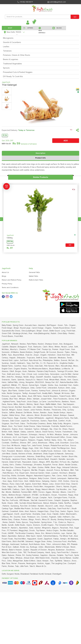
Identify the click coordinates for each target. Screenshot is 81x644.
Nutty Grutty (58, 424)
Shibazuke (21, 358)
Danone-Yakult (43, 459)
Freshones (35, 421)
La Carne (43, 402)
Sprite (77, 555)
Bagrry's (56, 528)
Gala (19, 396)
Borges (18, 371)
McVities (6, 349)
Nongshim (30, 382)
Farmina (35, 391)
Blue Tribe (14, 399)
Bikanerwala (50, 547)
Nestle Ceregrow (14, 393)
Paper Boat (53, 421)
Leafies (6, 47)
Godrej (6, 465)
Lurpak (13, 396)
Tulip (17, 566)
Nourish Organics (20, 440)
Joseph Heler (46, 399)
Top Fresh (69, 555)
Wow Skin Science (10, 552)
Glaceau (53, 555)
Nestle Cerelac (71, 465)
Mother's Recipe (63, 547)
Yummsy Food (45, 391)
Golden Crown (24, 391)
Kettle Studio (20, 525)
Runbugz (34, 547)
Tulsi (24, 374)
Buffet (4, 355)
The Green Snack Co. (63, 407)
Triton (49, 544)
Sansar (66, 435)
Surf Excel (24, 360)
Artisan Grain (29, 558)
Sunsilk (11, 525)
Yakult (36, 404)
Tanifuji (25, 393)
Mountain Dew (8, 467)
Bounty (54, 520)
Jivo (70, 489)
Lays (63, 533)
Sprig (54, 552)
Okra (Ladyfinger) (29, 331)
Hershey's (64, 473)
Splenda (21, 380)
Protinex (24, 520)
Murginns (68, 424)
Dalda (61, 503)
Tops (10, 355)
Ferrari (55, 465)
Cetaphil (57, 500)
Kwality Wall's (48, 393)
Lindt (57, 443)
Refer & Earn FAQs (36, 280)
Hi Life (69, 421)
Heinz (4, 382)
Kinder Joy (25, 547)
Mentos (44, 509)
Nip (51, 429)
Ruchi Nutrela (35, 544)
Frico (4, 561)
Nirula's (64, 347)
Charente (55, 558)
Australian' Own (66, 385)
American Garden (38, 473)
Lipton (16, 360)
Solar (24, 517)
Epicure (25, 522)
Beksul (46, 503)
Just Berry (17, 470)
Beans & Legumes (11, 59)
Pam (54, 476)
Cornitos (45, 517)
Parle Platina (32, 344)
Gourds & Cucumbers (12, 42)
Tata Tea (5, 500)
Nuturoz (33, 511)
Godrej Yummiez (33, 555)
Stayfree (74, 500)
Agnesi (28, 484)
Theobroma (56, 410)
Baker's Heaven (16, 550)
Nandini (41, 506)
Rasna (10, 404)
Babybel (13, 347)
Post (71, 528)
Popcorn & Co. (53, 363)
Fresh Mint (19, 336)
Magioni (30, 476)
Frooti (4, 533)
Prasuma (22, 563)
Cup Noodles (62, 489)
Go (77, 360)
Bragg (38, 489)
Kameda (10, 448)
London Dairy (44, 374)
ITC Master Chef (34, 349)
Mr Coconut (51, 352)
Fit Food (63, 462)
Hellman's (67, 517)
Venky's (28, 451)
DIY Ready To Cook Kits (13, 76)
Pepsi (42, 404)
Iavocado (71, 459)
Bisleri (62, 465)
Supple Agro (58, 377)
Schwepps (33, 435)
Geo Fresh (15, 424)
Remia (5, 522)
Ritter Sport (31, 536)
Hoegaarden (50, 487)
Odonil (53, 478)
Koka (43, 544)
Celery (10, 238)
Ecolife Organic (48, 525)
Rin (11, 517)
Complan (43, 498)
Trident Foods (65, 396)
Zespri (36, 355)
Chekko (19, 465)
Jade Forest (37, 446)
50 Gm (5, 135)
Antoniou (31, 457)
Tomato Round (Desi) (61, 328)
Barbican (22, 536)
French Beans (8, 336)
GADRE (11, 533)
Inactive (38, 528)
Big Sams (31, 489)
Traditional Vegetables (12, 64)
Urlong (22, 382)
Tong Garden (35, 522)
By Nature (65, 470)
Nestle (26, 377)
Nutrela (67, 487)
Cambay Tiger (8, 509)
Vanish (40, 536)
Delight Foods (40, 352)
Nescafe (10, 498)
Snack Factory (48, 432)
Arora (74, 561)
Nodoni (41, 344)
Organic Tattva (9, 558)
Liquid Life (25, 421)
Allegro (42, 462)
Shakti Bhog (41, 457)
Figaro (5, 391)
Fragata (40, 440)
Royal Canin (24, 473)
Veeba (51, 385)
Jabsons (30, 415)
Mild (72, 470)
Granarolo (6, 380)
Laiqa (74, 388)
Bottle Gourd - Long (58, 331)
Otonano (6, 421)
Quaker (26, 550)
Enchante (21, 476)
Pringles (42, 470)
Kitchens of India (25, 454)
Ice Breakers (45, 495)
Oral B (17, 514)
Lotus (52, 484)
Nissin (73, 547)
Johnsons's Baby (59, 544)
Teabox (15, 429)
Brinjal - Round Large (22, 328)
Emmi (68, 388)
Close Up (75, 481)
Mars (58, 366)
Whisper (23, 399)
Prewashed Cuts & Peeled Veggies (18, 72)
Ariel (69, 380)
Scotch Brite (12, 478)
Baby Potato (7, 325)
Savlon (63, 511)
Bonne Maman (66, 558)
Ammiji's (64, 539)
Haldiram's (21, 363)
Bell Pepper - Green (55, 325)
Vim (41, 448)
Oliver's (59, 487)
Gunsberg (15, 506)
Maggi (25, 448)
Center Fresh (41, 388)
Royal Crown (65, 349)
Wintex (57, 347)
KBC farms (38, 396)
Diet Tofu (36, 363)
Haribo (5, 495)
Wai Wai (34, 470)
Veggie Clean (40, 542)
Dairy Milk (73, 476)
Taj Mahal (59, 561)
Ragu (59, 467)
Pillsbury (5, 484)
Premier (56, 349)
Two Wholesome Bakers (38, 369)
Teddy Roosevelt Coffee (55, 437)
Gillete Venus (15, 415)
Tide (77, 470)
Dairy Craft (20, 484)
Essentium (65, 443)
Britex (30, 399)
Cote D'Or (72, 492)
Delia (33, 388)
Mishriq (30, 404)
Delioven (24, 435)
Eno (43, 533)
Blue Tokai (6, 563)
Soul (5, 481)
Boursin (61, 352)
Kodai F (50, 457)
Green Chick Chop (63, 484)
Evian (44, 514)
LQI (34, 407)
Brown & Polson (8, 388)
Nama (54, 440)
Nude (4, 503)
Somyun (46, 446)
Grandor (23, 418)
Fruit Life (72, 498)
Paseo (73, 402)
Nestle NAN (7, 489)
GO (75, 17)
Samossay (69, 454)
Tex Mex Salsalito (67, 531)
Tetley (21, 487)
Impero (70, 413)
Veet (26, 481)
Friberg (74, 352)
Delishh (12, 522)
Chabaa (17, 520)
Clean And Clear (64, 355)
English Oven (7, 369)
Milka (16, 404)
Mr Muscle (16, 446)
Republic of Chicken (39, 550)
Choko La (62, 522)
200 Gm (10, 242)
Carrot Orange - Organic (42, 328)
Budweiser (61, 550)
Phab (4, 478)
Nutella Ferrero (66, 426)
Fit (45, 363)
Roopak (69, 506)
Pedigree (33, 478)
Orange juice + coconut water (14, 457)
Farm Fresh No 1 (64, 509)
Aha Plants (72, 542)
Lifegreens (6, 429)
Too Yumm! (18, 426)
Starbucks (38, 347)
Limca (35, 443)
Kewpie (46, 561)
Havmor (54, 481)
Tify (65, 440)
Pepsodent (27, 462)
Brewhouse (43, 443)
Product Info (40, 158)
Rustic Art (36, 451)
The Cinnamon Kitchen (64, 525)
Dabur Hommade (44, 426)
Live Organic (23, 437)
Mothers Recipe (15, 495)
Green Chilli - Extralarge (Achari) (15, 333)
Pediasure (32, 517)
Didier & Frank (15, 462)
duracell (50, 470)
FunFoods (14, 500)
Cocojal (35, 498)
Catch (45, 347)
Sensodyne (55, 374)
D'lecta (31, 366)
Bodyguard (68, 344)
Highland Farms (9, 402)
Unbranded (53, 388)
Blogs (4, 276)
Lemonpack (62, 478)
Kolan (48, 473)
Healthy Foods (47, 451)
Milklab (14, 385)
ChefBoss (15, 443)
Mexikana (62, 358)
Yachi (50, 498)
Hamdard (29, 429)
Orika (10, 561)
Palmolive (32, 371)
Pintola (19, 555)
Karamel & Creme (46, 500)
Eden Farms (7, 542)
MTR (48, 462)
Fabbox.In (27, 495)
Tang (29, 363)
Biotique (64, 415)
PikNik (47, 467)
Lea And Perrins (54, 402)
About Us (5, 272)
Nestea (23, 344)
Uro (38, 517)
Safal (60, 517)
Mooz (51, 347)
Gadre (76, 385)
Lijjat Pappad (8, 514)
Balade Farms (8, 366)
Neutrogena (31, 563)
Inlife (17, 503)
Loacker (55, 473)
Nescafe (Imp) (67, 366)
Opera (29, 525)
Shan (23, 415)
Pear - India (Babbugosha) (39, 333)
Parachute (64, 528)
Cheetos (23, 349)
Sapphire (44, 555)
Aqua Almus (23, 478)
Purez (12, 484)
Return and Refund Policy (12, 280)
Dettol (63, 514)
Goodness (71, 550)
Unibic (41, 547)
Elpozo (25, 385)
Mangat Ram (18, 561)
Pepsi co (71, 522)
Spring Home (47, 522)
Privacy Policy (7, 284)
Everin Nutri (37, 484)
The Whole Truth (66, 536)
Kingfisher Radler (67, 363)
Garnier (69, 533)
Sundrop (6, 363)
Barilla (4, 525)
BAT (30, 443)
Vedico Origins (53, 531)
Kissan (54, 495)
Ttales (67, 352)
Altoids (63, 380)
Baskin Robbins (26, 352)
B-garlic (74, 487)
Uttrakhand (38, 454)
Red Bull (19, 407)
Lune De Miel (66, 374)
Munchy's (14, 349)
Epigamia (66, 500)
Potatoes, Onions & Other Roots (17, 55)
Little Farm (24, 566)
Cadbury (16, 489)
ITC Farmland (12, 531)
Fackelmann (68, 432)
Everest (64, 360)
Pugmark (53, 517)
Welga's (13, 410)
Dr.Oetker (33, 506)
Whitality (10, 435)
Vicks (60, 440)
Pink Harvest (49, 366)
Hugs (31, 448)
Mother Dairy (7, 520)
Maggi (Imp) (24, 531)
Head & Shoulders (51, 396)
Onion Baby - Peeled (66, 333)
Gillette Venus (35, 481)
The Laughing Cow (59, 563)
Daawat (71, 415)
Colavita (5, 399)
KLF (57, 382)
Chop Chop (55, 511)
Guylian (5, 415)
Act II (15, 437)
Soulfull (76, 558)
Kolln (11, 432)
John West (6, 454)
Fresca (57, 470)
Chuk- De (58, 429)
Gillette (40, 407)
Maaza (45, 484)
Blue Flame (13, 391)
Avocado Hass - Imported (35, 325)
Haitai (75, 437)
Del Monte (28, 413)
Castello (5, 347)
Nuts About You (36, 360)
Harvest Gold (7, 360)
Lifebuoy (5, 517)
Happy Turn (26, 446)
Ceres (59, 476)
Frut (17, 473)
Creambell (14, 511)
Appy (10, 481)
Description (40, 153)
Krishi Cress (18, 481)
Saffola (12, 413)
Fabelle (56, 514)
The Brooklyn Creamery (36, 424)
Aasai (50, 413)
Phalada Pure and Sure (60, 446)
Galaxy (23, 432)
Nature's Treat (43, 380)
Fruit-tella (55, 426)
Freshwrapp (28, 465)
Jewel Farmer (26, 514)
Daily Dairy (52, 509)
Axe (4, 470)
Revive (36, 413)
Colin (65, 451)
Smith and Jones (14, 374)
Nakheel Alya (73, 478)
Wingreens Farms (62, 418)
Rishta (14, 476)
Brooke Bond (47, 415)
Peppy (71, 495)
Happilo (13, 358)
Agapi (48, 563)
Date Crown (15, 421)
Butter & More (30, 561)
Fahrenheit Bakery (51, 536)
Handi (48, 552)
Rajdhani (75, 462)
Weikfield (16, 492)
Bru (69, 462)
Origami (44, 355)
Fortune (58, 432)
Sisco (77, 511)
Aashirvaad (15, 544)
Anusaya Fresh (35, 393)
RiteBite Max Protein (23, 509)
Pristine (47, 448)
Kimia (22, 511)
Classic (76, 380)
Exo (73, 517)
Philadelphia (48, 360)
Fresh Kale (71, 331)
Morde (9, 492)
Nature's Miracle (48, 489)
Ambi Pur (10, 377)
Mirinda (5, 550)
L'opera (76, 424)
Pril (24, 555)
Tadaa (17, 435)
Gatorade (53, 358)
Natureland (48, 407)
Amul (27, 511)
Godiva (41, 467)
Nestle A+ (6, 528)
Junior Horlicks (37, 410)
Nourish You (7, 440)
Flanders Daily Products (47, 371)
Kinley (50, 542)
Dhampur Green (52, 344)
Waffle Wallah (51, 404)
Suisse (20, 410)
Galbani (16, 547)
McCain (72, 360)
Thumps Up (47, 349)
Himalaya (19, 377)
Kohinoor (58, 451)
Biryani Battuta (55, 369)
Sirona (71, 399)
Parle (60, 404)
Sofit (76, 347)
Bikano (64, 492)
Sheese (23, 443)
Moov (76, 366)
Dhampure (25, 388)
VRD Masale (25, 500)
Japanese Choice (19, 459)
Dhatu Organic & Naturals (54, 454)
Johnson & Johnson (60, 391)
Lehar (71, 347)
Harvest (5, 462)
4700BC (35, 495)
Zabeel (56, 415)
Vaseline (48, 377)
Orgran (33, 437)
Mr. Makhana (73, 539)
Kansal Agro (34, 385)
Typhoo (37, 429)
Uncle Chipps (33, 402)
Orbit (37, 448)
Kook (25, 371)
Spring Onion (18, 325)
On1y (64, 410)
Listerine (31, 432)
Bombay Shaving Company (68, 520)
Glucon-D (49, 506)
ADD (66, 141)
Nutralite (62, 459)
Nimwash (15, 344)
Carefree (18, 366)
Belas (25, 396)
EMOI (35, 492)
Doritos (67, 481)
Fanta (19, 522)
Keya (25, 366)
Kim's (12, 465)
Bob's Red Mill (19, 542)
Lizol (35, 374)
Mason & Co (41, 566)
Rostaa (11, 566)
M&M (29, 498)
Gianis (14, 380)
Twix (52, 561)
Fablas (56, 539)
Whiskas (19, 558)
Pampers (32, 440)
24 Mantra (15, 352)
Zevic (11, 426)
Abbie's (22, 404)
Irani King (40, 437)
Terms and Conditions (10, 288)
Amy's (62, 506)
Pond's (38, 520)
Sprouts (6, 68)
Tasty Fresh (21, 402)
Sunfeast (24, 544)
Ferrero (42, 492)
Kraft (77, 399)
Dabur (23, 424)
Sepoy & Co (31, 380)
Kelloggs (6, 544)
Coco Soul (6, 446)
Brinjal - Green (43, 331)
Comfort (62, 421)
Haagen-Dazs (43, 511)
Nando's (15, 528)
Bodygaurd (22, 347)
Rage (17, 418)
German (18, 448)
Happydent (32, 539)
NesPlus (68, 503)
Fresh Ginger (7, 328)
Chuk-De (29, 355)
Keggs (9, 470)
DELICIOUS (40, 382)
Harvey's (42, 435)
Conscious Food (60, 542)
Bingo (33, 377)
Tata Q (32, 566)
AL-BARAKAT (20, 498)
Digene (70, 511)
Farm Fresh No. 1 (64, 552)
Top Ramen (41, 531)
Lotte (56, 506)
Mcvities (47, 410)
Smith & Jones (42, 358)
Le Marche (66, 369)
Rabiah (17, 432)
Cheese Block (21, 467)
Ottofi (12, 371)
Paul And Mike (20, 539)
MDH (74, 396)
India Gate (39, 366)
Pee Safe (74, 418)
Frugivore (26, 470)
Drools (32, 531)
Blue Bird (55, 462)
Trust (30, 347)
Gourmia (17, 517)
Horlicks (41, 563)
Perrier (14, 563)
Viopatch (54, 459)
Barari (53, 467)
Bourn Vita (73, 457)
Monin (37, 415)
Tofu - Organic (70, 325)
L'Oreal (30, 374)
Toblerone (28, 487)
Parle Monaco (8, 473)
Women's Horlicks (53, 533)
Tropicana (31, 358)
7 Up (55, 522)
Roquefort (47, 465)
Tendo (70, 358)
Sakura (38, 432)
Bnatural (19, 413)
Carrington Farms (61, 498)
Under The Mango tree (61, 448)
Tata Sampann (69, 404)
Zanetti (13, 363)
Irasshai (57, 457)
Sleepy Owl (50, 382)
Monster (56, 492)
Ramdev (44, 413)
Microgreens (8, 38)
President (11, 451)
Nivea (38, 533)
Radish (54, 333)
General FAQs (34, 272)
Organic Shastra (21, 369)
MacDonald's (71, 514)
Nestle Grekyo (60, 413)
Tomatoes (7, 51)
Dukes (35, 462)
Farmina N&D (27, 492)
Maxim (5, 426)
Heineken (52, 355)
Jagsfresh (10, 235)
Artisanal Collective (70, 467)
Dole (20, 552)
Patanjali (57, 393)
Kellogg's (45, 429)
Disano (11, 503)
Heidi (65, 476)
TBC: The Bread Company (34, 552)
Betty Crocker (44, 478)
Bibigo (32, 520)
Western (20, 451)
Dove (49, 514)
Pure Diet (24, 506)
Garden (65, 457)
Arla (61, 344)
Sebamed (30, 542)
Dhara (65, 429)
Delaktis (60, 555)
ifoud (30, 396)
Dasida (15, 454)
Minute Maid (54, 380)
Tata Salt (34, 500)
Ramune (11, 555)
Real (18, 388)
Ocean (69, 437)
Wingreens (47, 528)
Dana (4, 404)
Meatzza (59, 435)
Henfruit (47, 440)
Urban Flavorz (8, 418)
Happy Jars (12, 487)
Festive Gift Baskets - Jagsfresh (41, 418)
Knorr (21, 429)
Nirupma (52, 550)
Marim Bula (32, 459)
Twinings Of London (65, 371)
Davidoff (40, 377)
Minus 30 (46, 520)
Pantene (6, 506)
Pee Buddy (6, 459)
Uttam (34, 467)
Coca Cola (74, 443)
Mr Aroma (66, 393)
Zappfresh (48, 539)
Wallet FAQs (33, 276)
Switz (31, 528)
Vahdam (36, 399)
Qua (57, 385)
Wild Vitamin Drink (43, 558)
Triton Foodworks (60, 399)
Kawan (27, 410)
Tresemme (63, 495)
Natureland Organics (43, 476)
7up (29, 467)
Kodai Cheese (30, 426)
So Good (36, 509)
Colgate (44, 385)
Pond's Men (39, 487)
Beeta (50, 424)
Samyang (46, 481)
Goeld (40, 539)
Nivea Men (27, 407)
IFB (69, 544)
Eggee (49, 492)
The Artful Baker (71, 377)
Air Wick (51, 435)
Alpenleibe (12, 536)
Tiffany (52, 443)
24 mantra (38, 465)
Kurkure (62, 388)
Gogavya (6, 424)
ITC (20, 385)
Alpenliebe (24, 528)
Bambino (66, 402)
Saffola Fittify (13, 382)
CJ (41, 363)
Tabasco (67, 561)
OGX (60, 481)
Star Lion (71, 451)
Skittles (57, 360)
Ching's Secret (8, 407)
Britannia (54, 503)
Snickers (37, 525)
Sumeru (44, 421)
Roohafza (37, 514)
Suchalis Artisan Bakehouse (31, 503)
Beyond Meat (19, 355)
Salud (39, 561)
